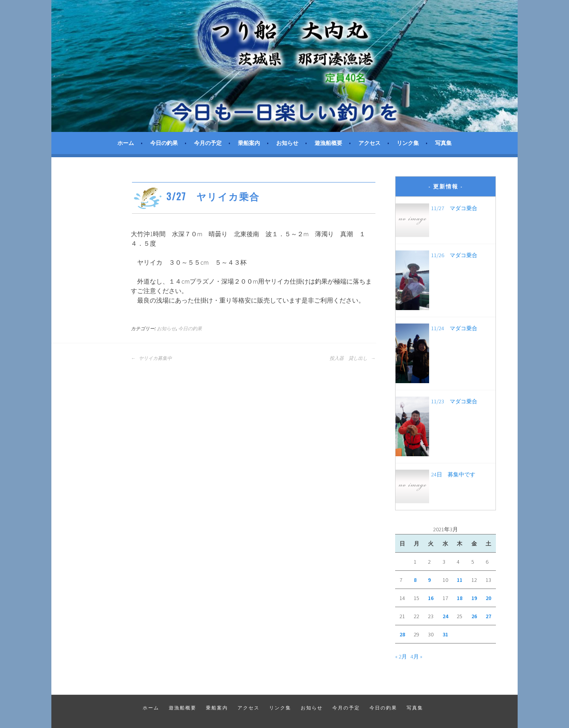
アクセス (369, 143)
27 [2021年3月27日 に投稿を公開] (488, 616)
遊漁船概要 (328, 143)
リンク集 (408, 143)
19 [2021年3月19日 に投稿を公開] (474, 598)
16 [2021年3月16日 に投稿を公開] (431, 598)
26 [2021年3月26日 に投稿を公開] (474, 616)
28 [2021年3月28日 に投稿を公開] (402, 634)
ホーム (126, 143)
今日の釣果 (164, 143)
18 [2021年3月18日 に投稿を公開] (460, 598)
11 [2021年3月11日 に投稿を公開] (460, 580)
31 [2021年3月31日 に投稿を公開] (445, 634)
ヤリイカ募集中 (151, 358)
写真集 (443, 143)
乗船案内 (249, 143)
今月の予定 (208, 143)
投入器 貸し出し (352, 358)
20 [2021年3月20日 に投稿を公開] (488, 598)
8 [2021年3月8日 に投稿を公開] (415, 580)
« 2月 (401, 657)
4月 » (416, 657)
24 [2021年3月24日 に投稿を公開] (445, 616)
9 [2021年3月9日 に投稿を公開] (429, 580)
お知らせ (287, 143)
